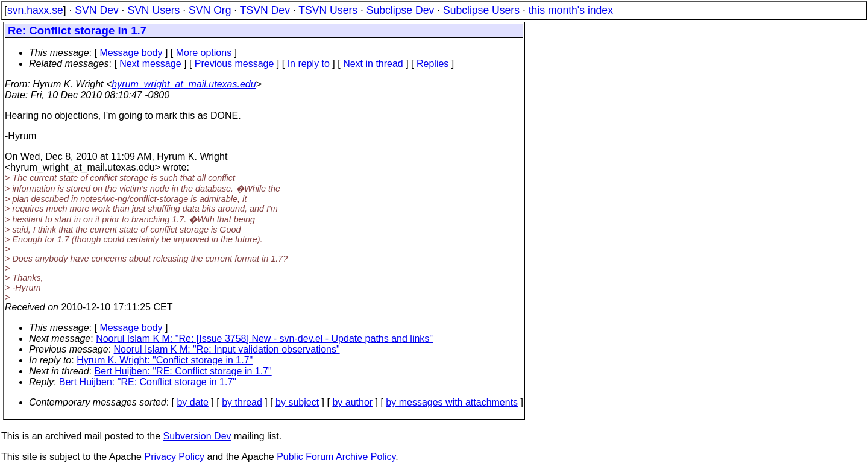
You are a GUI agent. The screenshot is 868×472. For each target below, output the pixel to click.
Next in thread (373, 64)
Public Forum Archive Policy (336, 457)
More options (204, 53)
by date (192, 402)
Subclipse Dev (400, 10)
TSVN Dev (265, 10)
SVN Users (153, 10)
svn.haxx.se (35, 10)
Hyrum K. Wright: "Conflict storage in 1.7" (165, 360)
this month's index (571, 10)
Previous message (234, 64)
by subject (297, 402)
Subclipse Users (481, 10)
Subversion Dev (197, 436)
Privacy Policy (174, 457)
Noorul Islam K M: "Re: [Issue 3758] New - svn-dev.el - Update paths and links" (264, 338)
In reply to (309, 64)
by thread (242, 402)
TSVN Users (328, 10)
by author (352, 402)
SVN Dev (96, 10)
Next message (150, 64)
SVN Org (210, 10)
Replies (432, 64)
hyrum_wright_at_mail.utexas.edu (184, 84)
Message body (131, 53)
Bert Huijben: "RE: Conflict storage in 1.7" (183, 371)
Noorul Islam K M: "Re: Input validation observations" (227, 349)
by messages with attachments (452, 402)
